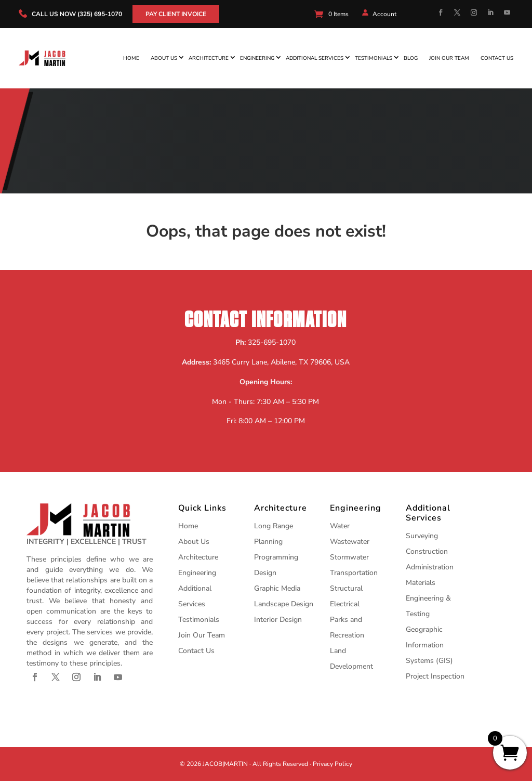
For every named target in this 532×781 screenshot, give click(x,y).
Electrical (345, 604)
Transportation (354, 573)
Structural (346, 588)
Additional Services (315, 58)
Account (384, 14)
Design (265, 573)
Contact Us (497, 58)
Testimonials (374, 58)
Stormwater (349, 557)
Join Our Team (449, 58)
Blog (411, 58)
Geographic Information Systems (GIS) (429, 645)
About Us (164, 58)
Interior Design (278, 620)
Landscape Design (284, 604)
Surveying (422, 536)
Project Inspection (435, 676)
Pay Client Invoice (176, 14)
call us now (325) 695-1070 (77, 14)
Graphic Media (277, 588)
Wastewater (350, 542)
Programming (276, 557)
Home (131, 58)
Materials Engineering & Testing (428, 598)
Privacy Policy (332, 764)
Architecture (209, 58)
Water (340, 526)
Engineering (257, 58)
